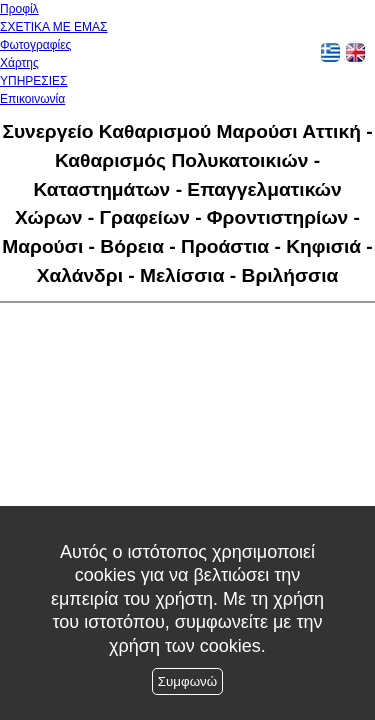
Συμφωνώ (187, 681)
